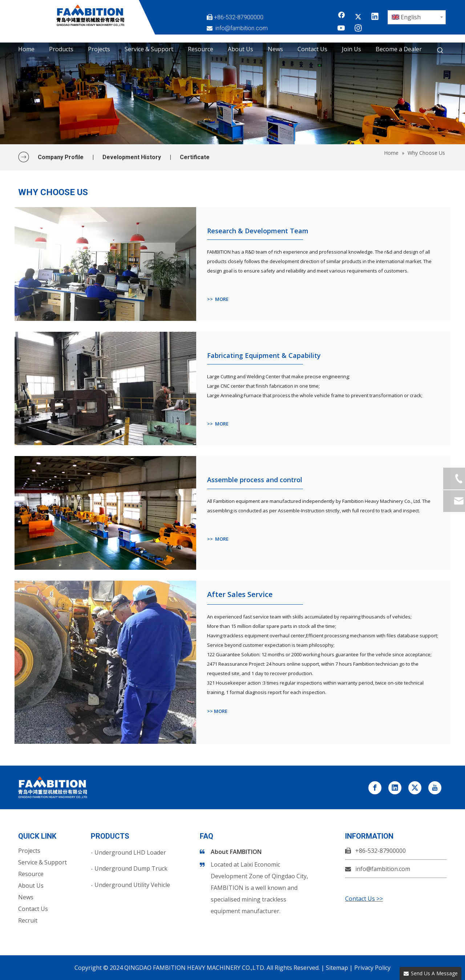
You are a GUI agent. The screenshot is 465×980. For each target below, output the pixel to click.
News (26, 897)
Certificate (195, 157)
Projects (29, 851)
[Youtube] (341, 29)
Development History (132, 157)
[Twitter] (358, 17)
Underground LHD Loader (130, 852)
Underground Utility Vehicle (132, 885)
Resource (31, 874)
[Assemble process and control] (105, 513)
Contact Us (33, 909)
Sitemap (337, 968)
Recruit (28, 920)
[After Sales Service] (105, 662)
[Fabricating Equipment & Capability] (105, 389)
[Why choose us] (232, 93)
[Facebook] (341, 17)
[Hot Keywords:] (440, 51)
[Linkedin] (375, 17)
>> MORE (218, 299)
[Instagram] (358, 29)
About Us (31, 886)
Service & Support (43, 862)
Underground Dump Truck (131, 868)
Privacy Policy (372, 968)
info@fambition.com (242, 28)
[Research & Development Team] (105, 264)
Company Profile (61, 157)
